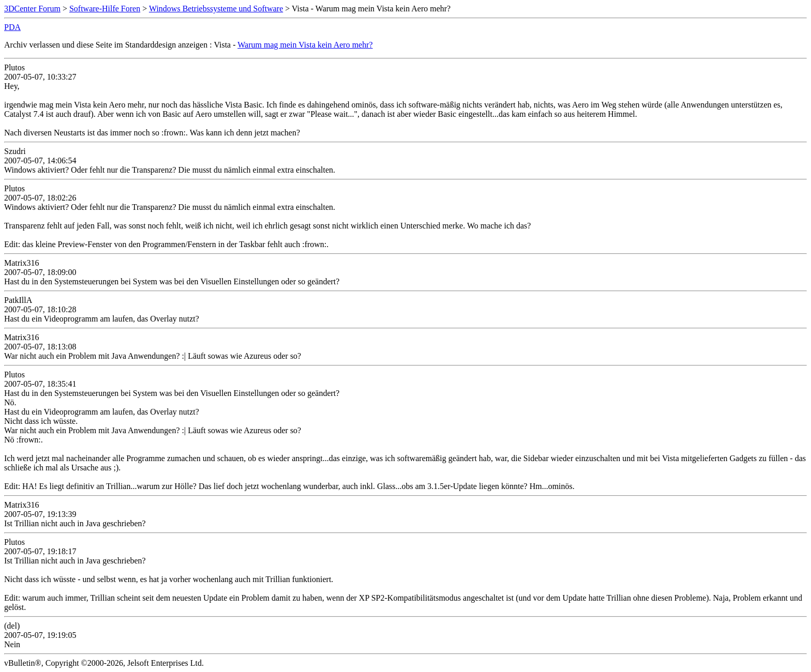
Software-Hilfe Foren (105, 9)
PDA (12, 27)
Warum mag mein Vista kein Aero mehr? (305, 45)
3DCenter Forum (32, 9)
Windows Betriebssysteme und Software (216, 9)
